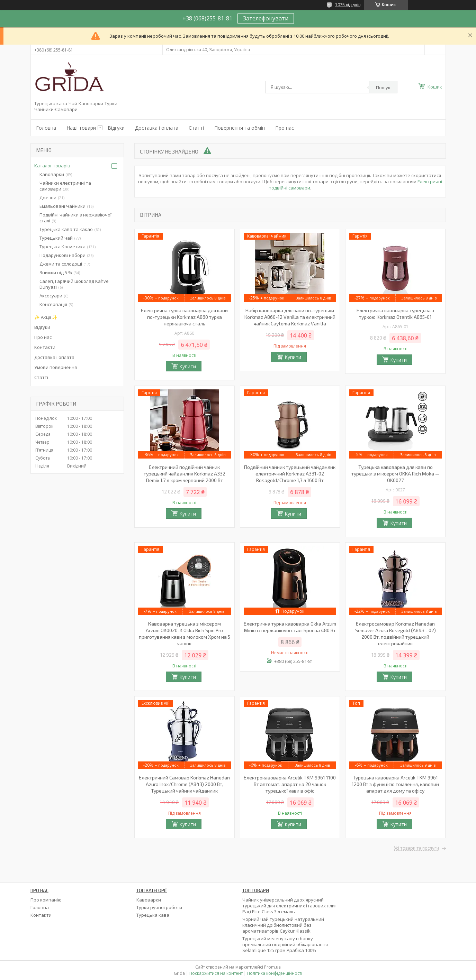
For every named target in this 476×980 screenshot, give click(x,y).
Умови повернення (56, 367)
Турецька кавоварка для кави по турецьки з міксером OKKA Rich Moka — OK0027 (396, 474)
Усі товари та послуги (416, 848)
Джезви (48, 197)
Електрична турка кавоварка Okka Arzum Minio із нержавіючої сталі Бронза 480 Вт (290, 627)
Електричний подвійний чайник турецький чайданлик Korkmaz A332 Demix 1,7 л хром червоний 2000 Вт (185, 474)
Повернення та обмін (240, 128)
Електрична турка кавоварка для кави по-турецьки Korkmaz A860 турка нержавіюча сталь (184, 317)
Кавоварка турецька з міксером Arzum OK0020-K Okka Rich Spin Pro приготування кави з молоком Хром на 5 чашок (185, 634)
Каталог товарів (52, 166)
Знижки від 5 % (56, 272)
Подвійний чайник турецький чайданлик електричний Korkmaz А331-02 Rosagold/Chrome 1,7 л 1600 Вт (290, 474)
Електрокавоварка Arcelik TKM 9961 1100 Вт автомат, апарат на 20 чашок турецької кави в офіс (290, 784)
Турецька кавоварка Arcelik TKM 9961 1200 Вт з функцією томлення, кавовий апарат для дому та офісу (395, 784)
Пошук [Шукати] (383, 87)
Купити (188, 366)
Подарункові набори (62, 255)
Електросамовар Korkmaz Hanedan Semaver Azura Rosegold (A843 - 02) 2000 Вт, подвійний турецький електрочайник (396, 634)
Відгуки (116, 128)
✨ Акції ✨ (46, 317)
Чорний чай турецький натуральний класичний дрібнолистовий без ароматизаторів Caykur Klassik (283, 925)
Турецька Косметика (62, 247)
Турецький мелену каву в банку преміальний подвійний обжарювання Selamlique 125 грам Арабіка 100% (285, 944)
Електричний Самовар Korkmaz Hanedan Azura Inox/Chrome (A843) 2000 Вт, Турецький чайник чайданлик (184, 784)
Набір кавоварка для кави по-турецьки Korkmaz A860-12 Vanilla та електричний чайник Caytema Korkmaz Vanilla (290, 317)
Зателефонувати (266, 18)
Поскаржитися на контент (216, 973)
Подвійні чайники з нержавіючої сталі (75, 218)
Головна (46, 128)
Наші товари (81, 128)
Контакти (45, 347)
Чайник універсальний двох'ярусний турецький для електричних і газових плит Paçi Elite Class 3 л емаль (290, 906)
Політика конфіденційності (275, 973)
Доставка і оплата (157, 128)
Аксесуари (51, 296)
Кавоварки (52, 174)
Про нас (285, 128)
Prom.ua (272, 967)
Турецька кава (153, 915)
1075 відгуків (348, 5)
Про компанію (46, 900)
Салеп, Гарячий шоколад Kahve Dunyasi (74, 284)
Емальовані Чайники (62, 206)
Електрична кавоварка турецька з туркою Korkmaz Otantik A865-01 (395, 314)
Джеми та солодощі (61, 264)
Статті (196, 128)
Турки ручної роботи (159, 907)
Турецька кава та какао (66, 229)
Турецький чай (56, 238)
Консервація (53, 304)
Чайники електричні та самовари (65, 186)
